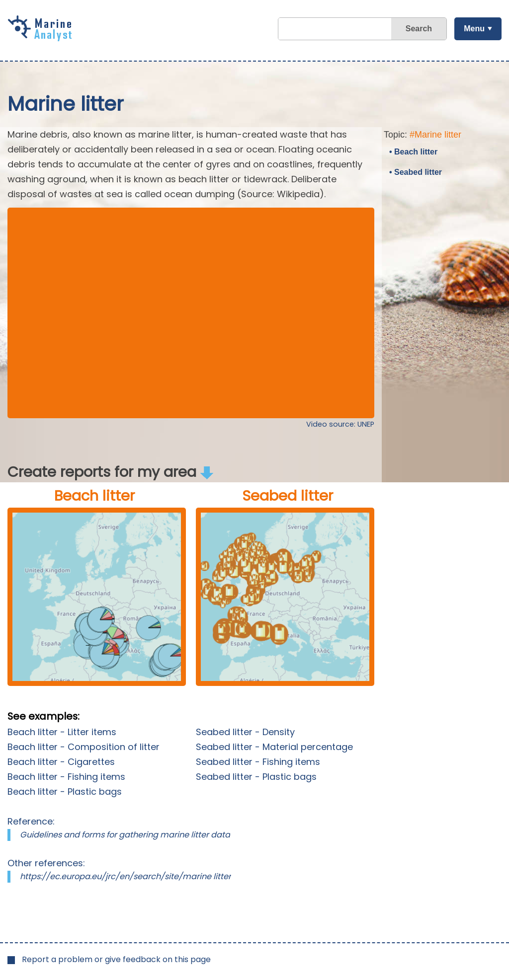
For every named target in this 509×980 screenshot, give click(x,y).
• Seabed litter (416, 172)
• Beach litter (413, 152)
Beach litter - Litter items (62, 732)
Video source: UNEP (340, 424)
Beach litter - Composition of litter (84, 747)
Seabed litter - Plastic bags (256, 777)
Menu (474, 29)
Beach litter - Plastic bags (65, 792)
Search (419, 29)
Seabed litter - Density (245, 732)
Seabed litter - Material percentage (274, 747)
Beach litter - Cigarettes (61, 762)
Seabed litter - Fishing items (258, 762)
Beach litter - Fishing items (66, 777)
